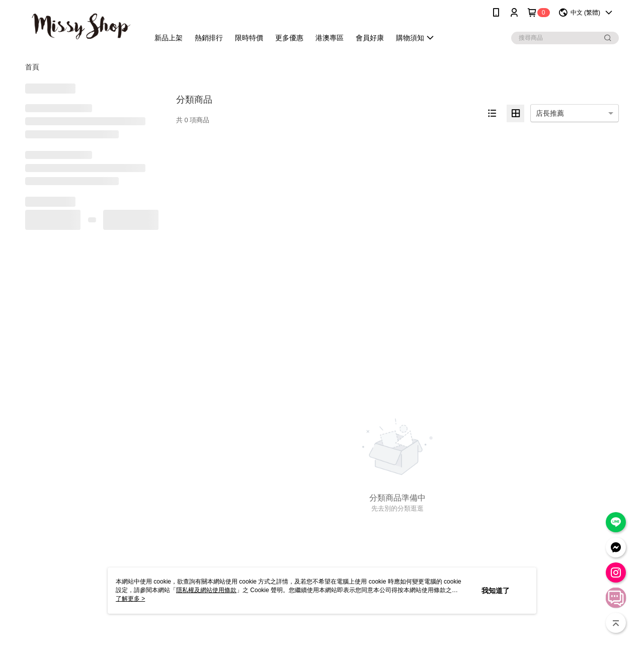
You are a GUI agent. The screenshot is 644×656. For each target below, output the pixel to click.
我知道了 (496, 591)
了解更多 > (130, 599)
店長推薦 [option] (550, 113)
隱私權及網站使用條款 (206, 590)
